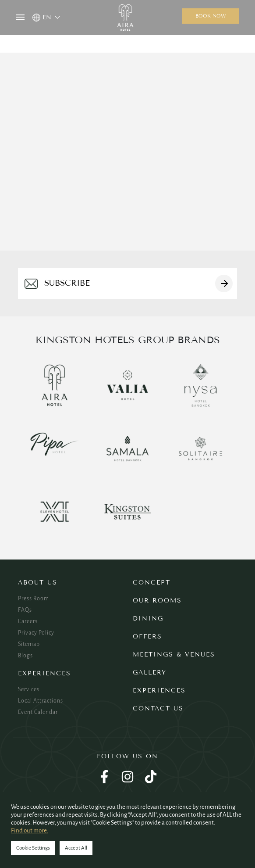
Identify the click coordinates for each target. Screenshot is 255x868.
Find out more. (30, 830)
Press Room (34, 599)
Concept (152, 583)
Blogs (25, 656)
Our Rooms (157, 601)
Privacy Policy (36, 633)
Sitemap (29, 644)
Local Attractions (41, 701)
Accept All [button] (76, 848)
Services (29, 689)
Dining (148, 619)
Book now (211, 16)
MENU (20, 17)
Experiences (44, 673)
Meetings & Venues (174, 655)
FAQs (25, 610)
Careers (28, 621)
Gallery (150, 673)
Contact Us (158, 708)
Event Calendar (38, 712)
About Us (38, 583)
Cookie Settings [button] (33, 848)
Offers (147, 637)
